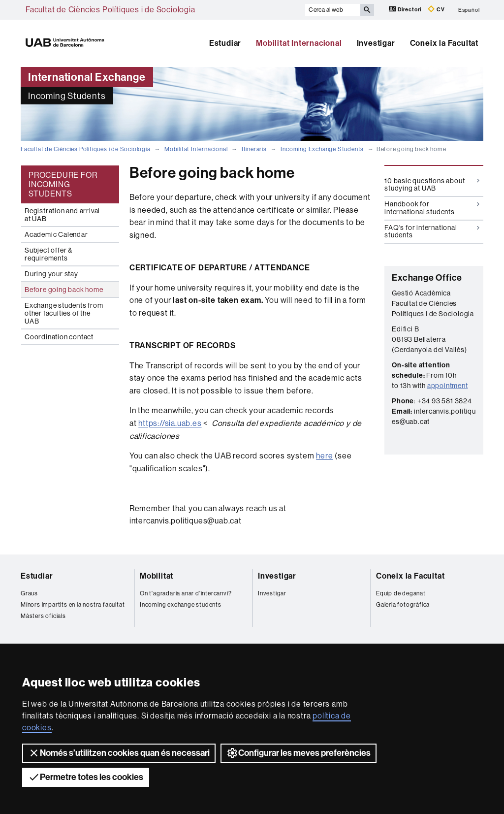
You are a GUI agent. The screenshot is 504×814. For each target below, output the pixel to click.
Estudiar (225, 43)
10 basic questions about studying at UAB (432, 184)
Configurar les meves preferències (299, 753)
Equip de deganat (401, 593)
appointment (448, 386)
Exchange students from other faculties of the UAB (64, 313)
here (324, 456)
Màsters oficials (43, 616)
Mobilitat (157, 576)
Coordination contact (59, 337)
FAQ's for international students (432, 231)
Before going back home (64, 290)
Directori (406, 9)
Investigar (376, 43)
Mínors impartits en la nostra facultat (73, 605)
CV (436, 9)
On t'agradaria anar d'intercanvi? (186, 593)
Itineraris (254, 149)
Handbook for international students (432, 208)
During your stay (51, 274)
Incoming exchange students (181, 605)
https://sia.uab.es (170, 423)
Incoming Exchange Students (322, 149)
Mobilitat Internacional (299, 43)
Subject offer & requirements (48, 254)
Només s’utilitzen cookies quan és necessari (119, 753)
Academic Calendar (56, 234)
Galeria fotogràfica (403, 605)
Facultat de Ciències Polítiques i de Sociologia (110, 10)
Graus (29, 593)
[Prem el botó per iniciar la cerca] (367, 10)
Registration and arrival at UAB (62, 215)
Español (469, 10)
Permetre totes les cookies (86, 777)
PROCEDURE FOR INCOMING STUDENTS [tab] (63, 184)
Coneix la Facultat (444, 43)
